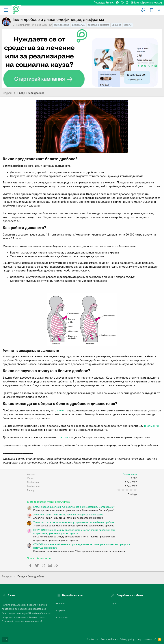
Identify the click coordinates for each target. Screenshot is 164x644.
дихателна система (99, 25)
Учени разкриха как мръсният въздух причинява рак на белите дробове (74, 522)
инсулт (61, 411)
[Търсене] (159, 10)
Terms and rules (109, 639)
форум (128, 25)
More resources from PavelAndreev (49, 502)
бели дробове (61, 25)
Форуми (61, 611)
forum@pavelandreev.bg (146, 3)
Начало (60, 604)
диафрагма (78, 25)
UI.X (5, 639)
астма (64, 437)
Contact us (62, 617)
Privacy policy (127, 639)
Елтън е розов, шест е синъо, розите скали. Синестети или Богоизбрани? (74, 507)
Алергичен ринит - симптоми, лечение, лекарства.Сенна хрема (68, 515)
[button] (6, 10)
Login (113, 604)
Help (139, 639)
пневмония (151, 426)
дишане (117, 25)
